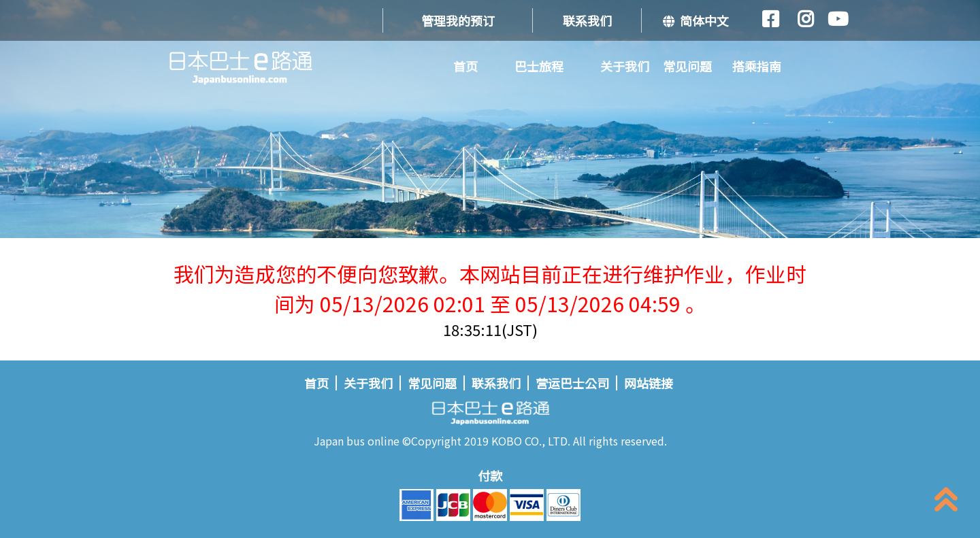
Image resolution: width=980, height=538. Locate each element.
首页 (465, 66)
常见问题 (687, 66)
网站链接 (649, 383)
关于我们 (625, 66)
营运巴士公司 (572, 383)
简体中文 (696, 20)
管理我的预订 (458, 20)
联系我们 (587, 20)
